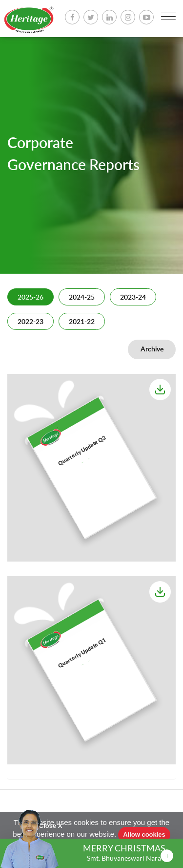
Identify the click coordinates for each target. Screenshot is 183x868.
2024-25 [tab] (82, 298)
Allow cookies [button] (144, 835)
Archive (152, 349)
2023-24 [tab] (133, 298)
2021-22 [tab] (82, 322)
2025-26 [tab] (30, 298)
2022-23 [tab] (30, 322)
